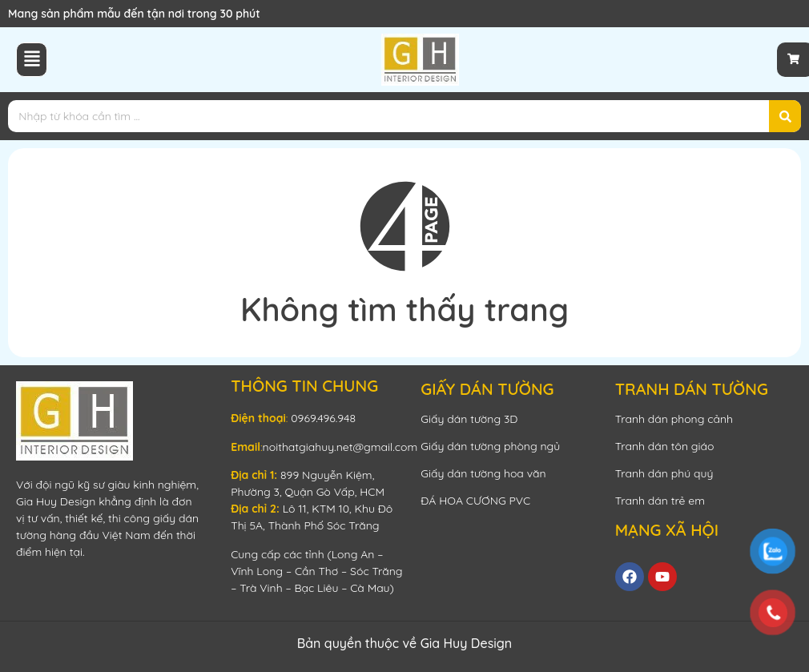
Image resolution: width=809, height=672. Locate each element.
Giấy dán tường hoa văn (483, 473)
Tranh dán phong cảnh (674, 419)
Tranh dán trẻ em (660, 501)
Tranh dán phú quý (664, 473)
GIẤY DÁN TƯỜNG (487, 389)
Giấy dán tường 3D (469, 419)
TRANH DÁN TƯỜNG (692, 389)
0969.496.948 (323, 418)
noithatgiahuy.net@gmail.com (340, 447)
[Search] (785, 116)
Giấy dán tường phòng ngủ (490, 446)
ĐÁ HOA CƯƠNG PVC (475, 501)
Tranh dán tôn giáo (665, 446)
